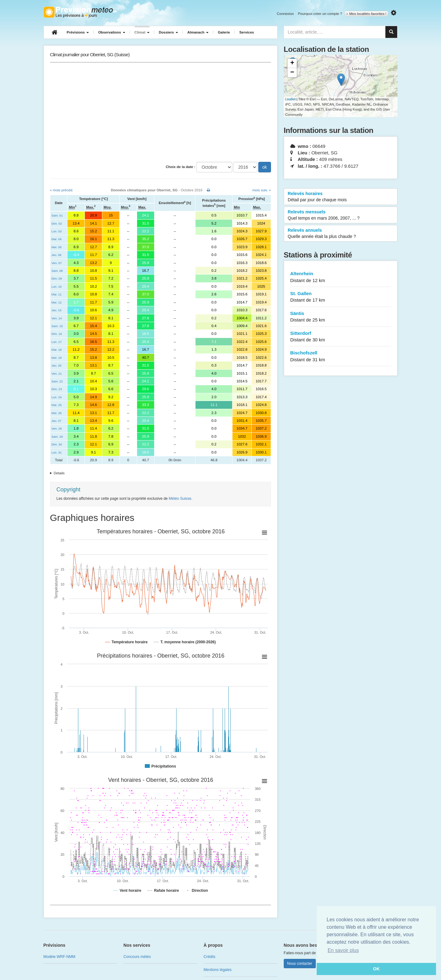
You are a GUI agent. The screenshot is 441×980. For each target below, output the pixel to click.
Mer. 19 (57, 358)
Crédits (209, 957)
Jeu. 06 (57, 255)
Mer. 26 (57, 413)
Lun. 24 (57, 397)
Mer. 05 (57, 247)
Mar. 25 (57, 405)
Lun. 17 (57, 342)
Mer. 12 (57, 302)
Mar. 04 (57, 239)
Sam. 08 (57, 271)
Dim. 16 (57, 334)
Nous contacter (300, 964)
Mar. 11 (57, 294)
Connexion (285, 14)
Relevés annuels (341, 234)
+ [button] (292, 63)
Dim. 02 (57, 223)
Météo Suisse (180, 499)
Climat (142, 32)
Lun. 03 (57, 231)
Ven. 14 (57, 318)
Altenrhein (341, 277)
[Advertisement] (161, 112)
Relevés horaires (341, 197)
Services (247, 32)
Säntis (341, 317)
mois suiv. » (262, 190)
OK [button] (376, 969)
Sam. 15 (57, 326)
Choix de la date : (180, 167)
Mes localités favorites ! (367, 14)
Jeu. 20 (57, 365)
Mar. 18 (57, 350)
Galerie (224, 32)
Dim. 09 (57, 278)
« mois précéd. (62, 190)
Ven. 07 (57, 263)
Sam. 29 (57, 437)
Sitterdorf (341, 337)
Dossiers (168, 32)
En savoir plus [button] (343, 950)
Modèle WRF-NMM (60, 957)
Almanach (198, 32)
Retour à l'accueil (80, 12)
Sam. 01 (57, 215)
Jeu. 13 (57, 310)
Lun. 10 (57, 287)
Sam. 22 (57, 381)
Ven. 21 (57, 374)
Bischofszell (341, 356)
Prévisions (78, 32)
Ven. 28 (57, 428)
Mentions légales (218, 970)
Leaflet (290, 99)
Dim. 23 (57, 389)
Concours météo (137, 957)
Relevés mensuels (341, 215)
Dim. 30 (57, 444)
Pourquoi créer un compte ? (320, 14)
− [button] (292, 73)
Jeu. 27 (57, 421)
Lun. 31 (57, 452)
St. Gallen (341, 297)
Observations (112, 32)
